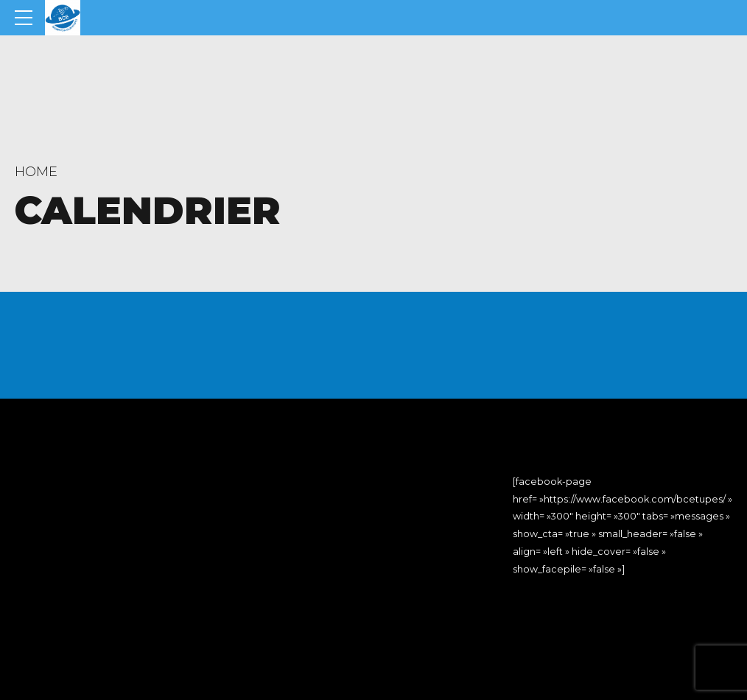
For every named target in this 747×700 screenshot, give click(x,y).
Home (36, 171)
